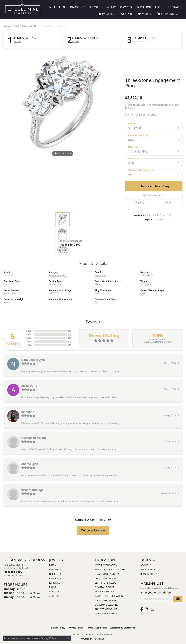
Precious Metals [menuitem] (105, 592)
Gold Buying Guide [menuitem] (106, 614)
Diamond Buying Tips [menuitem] (107, 574)
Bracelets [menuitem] (55, 570)
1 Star (29, 345)
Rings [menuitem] (53, 587)
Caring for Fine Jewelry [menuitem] (109, 596)
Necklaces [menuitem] (55, 574)
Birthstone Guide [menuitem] (105, 583)
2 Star (29, 342)
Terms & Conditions (97, 628)
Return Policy (149, 574)
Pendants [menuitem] (55, 578)
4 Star (29, 335)
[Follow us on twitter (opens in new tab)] (152, 609)
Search (17, 42)
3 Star (29, 338)
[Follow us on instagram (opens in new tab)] (147, 609)
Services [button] (126, 7)
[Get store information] (15, 575)
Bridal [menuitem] (53, 565)
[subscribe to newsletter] (178, 599)
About (159, 7)
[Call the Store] (13, 572)
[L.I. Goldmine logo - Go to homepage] (23, 10)
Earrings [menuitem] (55, 583)
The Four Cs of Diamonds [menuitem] (110, 570)
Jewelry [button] (110, 7)
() (70, 331)
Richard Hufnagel (33, 490)
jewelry (7, 26)
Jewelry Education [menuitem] (106, 565)
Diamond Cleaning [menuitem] (106, 600)
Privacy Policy (149, 570)
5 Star (29, 331)
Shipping (140, 202)
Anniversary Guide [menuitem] (106, 609)
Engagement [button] (57, 7)
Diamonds (78, 7)
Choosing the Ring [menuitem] (106, 578)
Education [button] (143, 7)
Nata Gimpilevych (33, 360)
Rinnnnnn (28, 412)
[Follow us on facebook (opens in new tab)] (142, 609)
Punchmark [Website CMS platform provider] (99, 639)
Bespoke (95, 7)
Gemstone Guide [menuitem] (105, 587)
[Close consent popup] (68, 638)
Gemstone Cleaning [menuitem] (107, 605)
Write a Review (93, 530)
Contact (174, 7)
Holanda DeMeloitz (34, 438)
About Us (146, 565)
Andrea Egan (30, 464)
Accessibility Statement (123, 628)
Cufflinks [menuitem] (55, 592)
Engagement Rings (30, 26)
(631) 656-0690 (71, 245)
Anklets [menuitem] (54, 596)
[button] (108, 14)
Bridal (16, 26)
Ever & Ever (100, 275)
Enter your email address (156, 592)
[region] (63, 105)
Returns (169, 202)
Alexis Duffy (29, 386)
